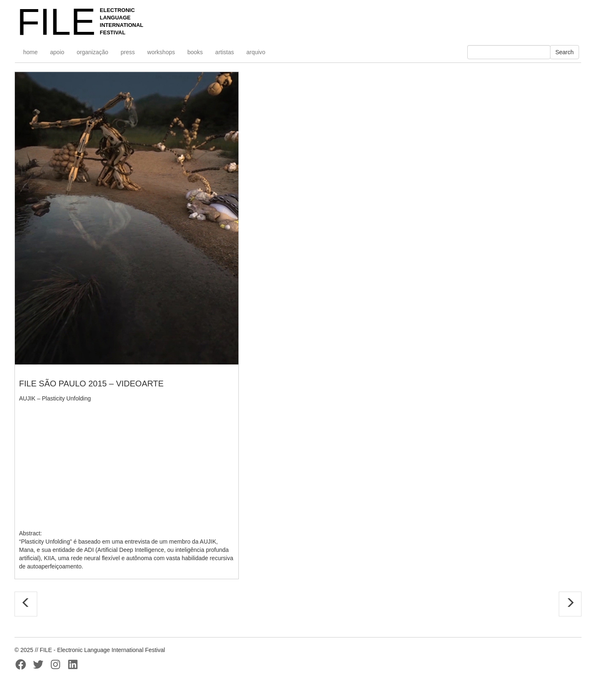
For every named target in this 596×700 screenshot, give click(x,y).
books (195, 52)
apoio (57, 52)
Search (565, 52)
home (30, 52)
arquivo (256, 52)
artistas (225, 52)
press (128, 52)
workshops (161, 52)
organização (92, 52)
